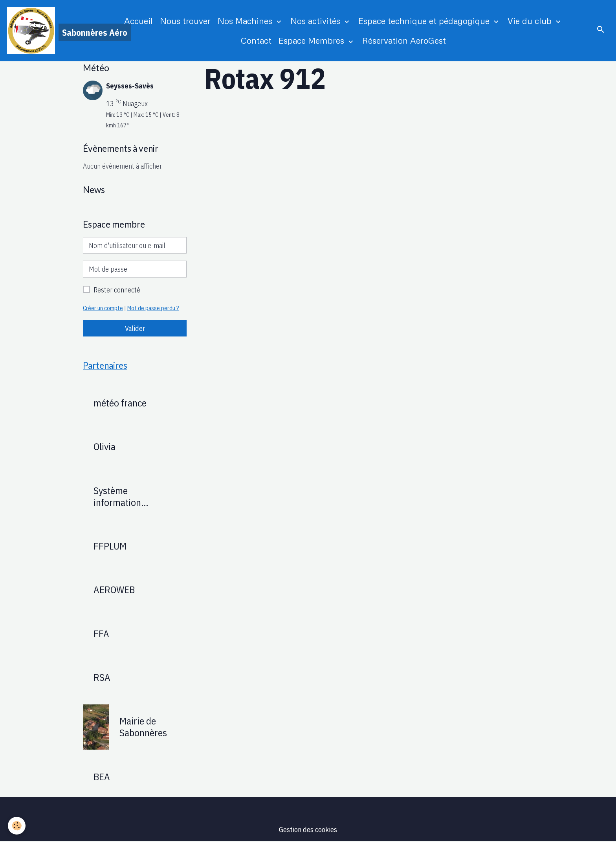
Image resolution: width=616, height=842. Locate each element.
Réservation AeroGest (404, 40)
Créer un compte (103, 308)
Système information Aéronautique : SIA (131, 496)
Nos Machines (246, 21)
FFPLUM (110, 546)
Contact (256, 40)
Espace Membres (313, 40)
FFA (101, 634)
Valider (135, 328)
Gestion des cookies (308, 830)
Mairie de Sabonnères (143, 727)
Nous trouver (185, 21)
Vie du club (531, 21)
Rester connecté (117, 290)
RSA (102, 677)
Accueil (138, 21)
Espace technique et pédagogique (425, 21)
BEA (102, 777)
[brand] (52, 31)
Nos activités (316, 21)
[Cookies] (17, 826)
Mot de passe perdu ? (153, 308)
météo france (120, 403)
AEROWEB (114, 590)
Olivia (104, 447)
